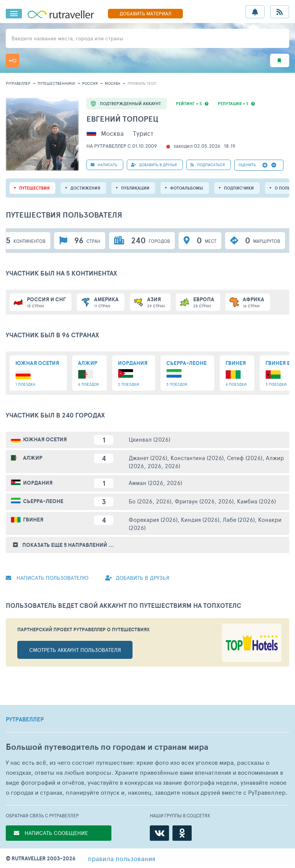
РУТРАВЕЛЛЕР (25, 719)
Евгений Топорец (122, 119)
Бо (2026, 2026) (150, 501)
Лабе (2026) (239, 519)
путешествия (34, 188)
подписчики (239, 188)
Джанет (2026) (148, 458)
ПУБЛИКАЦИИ (135, 188)
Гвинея (33, 520)
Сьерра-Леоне (43, 501)
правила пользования (122, 858)
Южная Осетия (45, 439)
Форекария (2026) (153, 519)
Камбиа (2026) (256, 501)
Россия (90, 83)
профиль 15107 (142, 83)
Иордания (38, 483)
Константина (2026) (197, 458)
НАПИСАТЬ (104, 165)
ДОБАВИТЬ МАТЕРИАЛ (145, 13)
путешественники (56, 83)
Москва (113, 83)
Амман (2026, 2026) (155, 483)
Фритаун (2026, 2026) (204, 501)
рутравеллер (18, 83)
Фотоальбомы (187, 188)
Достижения (85, 188)
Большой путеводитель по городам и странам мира (107, 747)
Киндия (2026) (200, 519)
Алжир (33, 458)
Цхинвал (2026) (149, 439)
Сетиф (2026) (245, 458)
